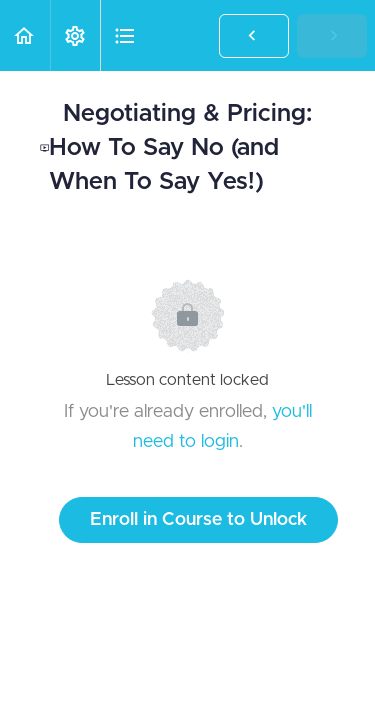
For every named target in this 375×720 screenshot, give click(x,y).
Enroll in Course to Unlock (198, 520)
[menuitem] (75, 35)
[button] (25, 35)
